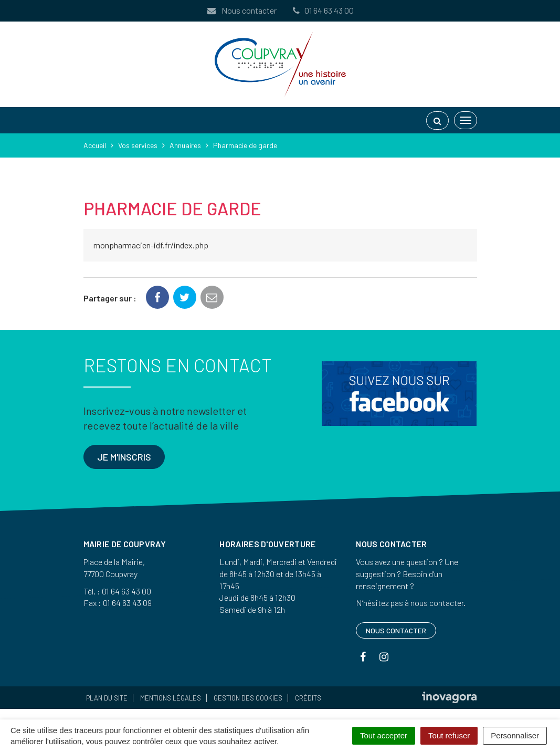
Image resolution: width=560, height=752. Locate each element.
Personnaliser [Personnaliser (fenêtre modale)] (515, 735)
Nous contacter (241, 10)
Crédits (308, 698)
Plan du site (107, 698)
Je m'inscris (124, 457)
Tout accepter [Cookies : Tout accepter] (384, 735)
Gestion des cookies (248, 698)
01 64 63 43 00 (323, 10)
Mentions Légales (171, 698)
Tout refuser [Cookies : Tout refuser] (449, 735)
